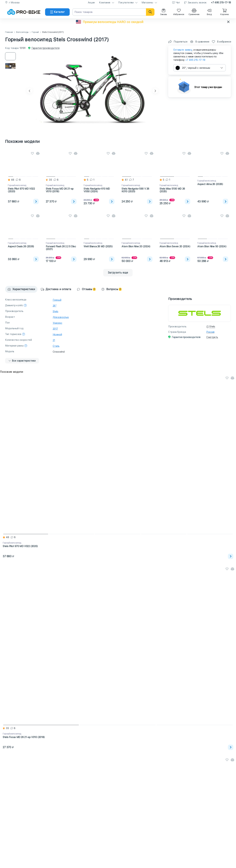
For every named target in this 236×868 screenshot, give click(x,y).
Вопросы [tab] (112, 289)
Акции (91, 3)
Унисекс (57, 323)
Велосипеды (22, 32)
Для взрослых (61, 317)
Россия (210, 332)
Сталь (56, 346)
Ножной (57, 334)
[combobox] (200, 68)
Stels (56, 311)
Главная (9, 32)
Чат (178, 3)
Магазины (147, 3)
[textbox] (200, 68)
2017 (55, 329)
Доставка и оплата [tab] (56, 289)
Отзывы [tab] (86, 289)
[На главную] (24, 12)
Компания (105, 3)
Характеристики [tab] (21, 289)
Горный (35, 32)
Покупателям (126, 3)
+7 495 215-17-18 (221, 3)
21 (54, 340)
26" (55, 306)
